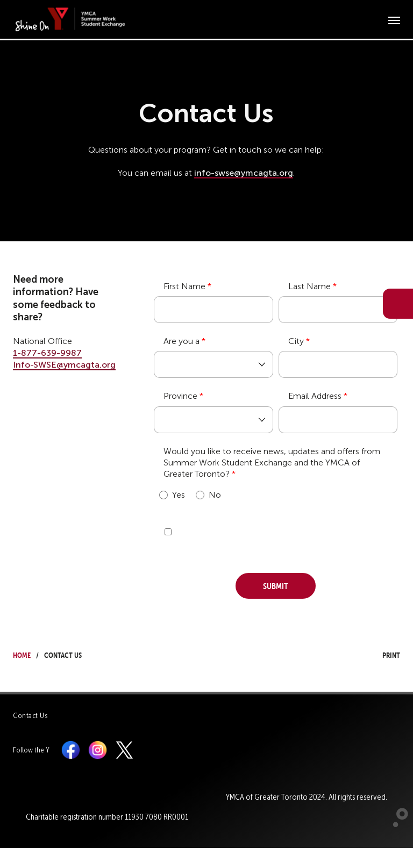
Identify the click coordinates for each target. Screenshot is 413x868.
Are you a (181, 341)
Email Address (315, 396)
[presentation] (236, 535)
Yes (172, 495)
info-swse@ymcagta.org (244, 173)
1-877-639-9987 (47, 353)
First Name (184, 286)
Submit (276, 585)
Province (180, 396)
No (208, 495)
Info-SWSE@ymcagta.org (64, 365)
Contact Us (30, 716)
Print (381, 654)
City (296, 341)
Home (22, 654)
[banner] (72, 19)
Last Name (309, 286)
